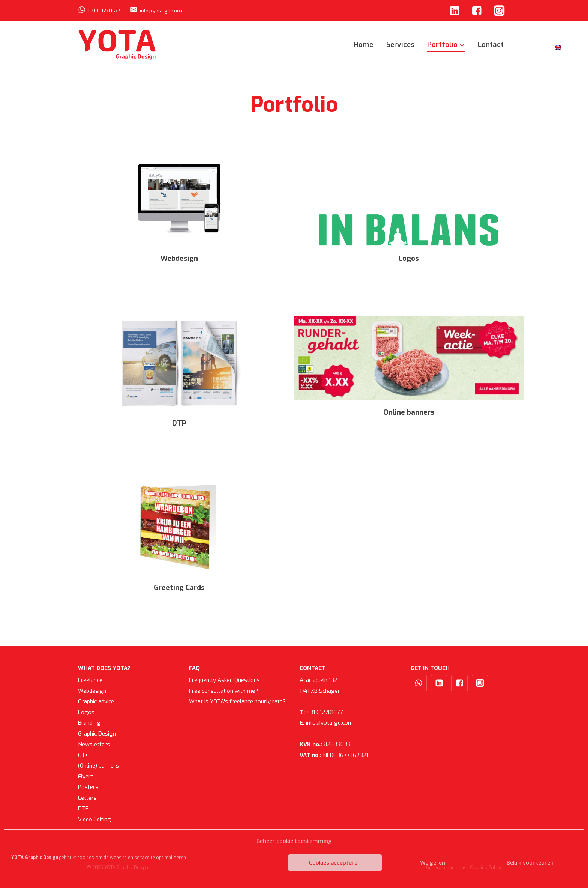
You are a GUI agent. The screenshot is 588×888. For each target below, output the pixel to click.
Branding (89, 723)
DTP (83, 808)
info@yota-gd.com (161, 11)
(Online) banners (98, 766)
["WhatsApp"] (419, 683)
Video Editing (94, 819)
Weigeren (433, 863)
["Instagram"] (499, 11)
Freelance (90, 680)
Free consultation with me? (223, 691)
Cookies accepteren (335, 863)
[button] (461, 44)
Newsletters (94, 744)
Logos (86, 712)
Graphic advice (96, 701)
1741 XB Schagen (320, 691)
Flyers (86, 777)
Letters (87, 798)
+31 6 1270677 (104, 11)
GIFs (83, 755)
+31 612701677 (321, 712)
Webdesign (92, 691)
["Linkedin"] (454, 11)
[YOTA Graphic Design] (117, 44)
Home (363, 44)
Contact (490, 44)
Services (400, 44)
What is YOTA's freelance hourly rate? (237, 701)
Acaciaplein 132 (319, 680)
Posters (88, 787)
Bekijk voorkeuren (530, 863)
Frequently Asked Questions (224, 680)
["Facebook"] (477, 11)
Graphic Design (97, 734)
